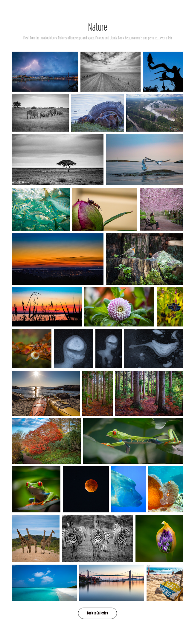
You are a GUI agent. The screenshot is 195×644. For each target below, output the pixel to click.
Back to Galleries (97, 613)
